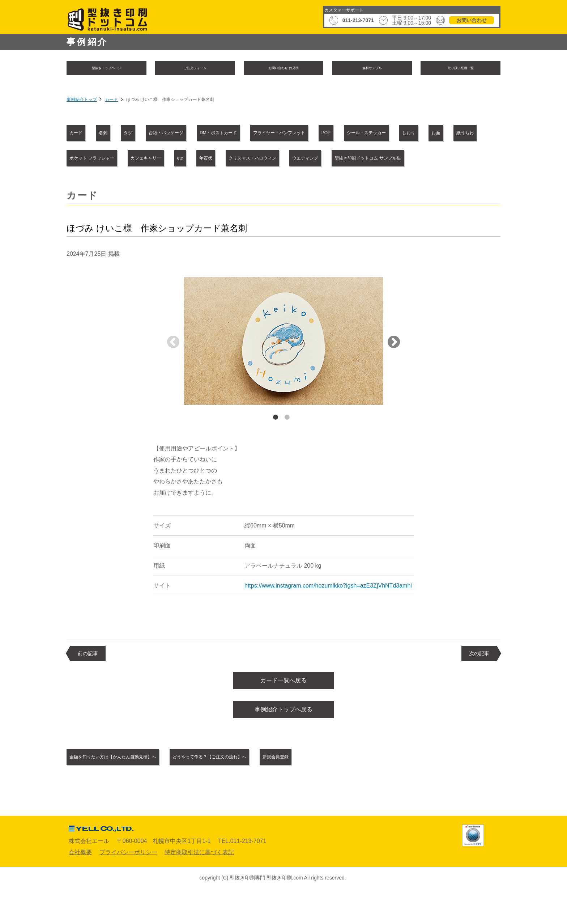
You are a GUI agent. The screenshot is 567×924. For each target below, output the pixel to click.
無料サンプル (372, 69)
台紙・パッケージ (222, 134)
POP (454, 134)
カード (111, 101)
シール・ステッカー (101, 159)
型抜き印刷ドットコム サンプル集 (319, 184)
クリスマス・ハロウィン (152, 184)
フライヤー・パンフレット (385, 134)
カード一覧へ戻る (283, 708)
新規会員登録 (362, 789)
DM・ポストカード (298, 134)
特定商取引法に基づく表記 (199, 884)
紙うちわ (251, 159)
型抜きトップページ (106, 69)
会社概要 (80, 884)
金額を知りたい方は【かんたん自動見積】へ (133, 789)
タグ (166, 134)
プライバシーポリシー (128, 884)
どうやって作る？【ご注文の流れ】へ (268, 789)
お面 (206, 159)
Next (394, 369)
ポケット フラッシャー (320, 159)
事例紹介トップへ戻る (283, 740)
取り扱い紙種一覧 (461, 69)
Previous (173, 369)
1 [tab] (276, 444)
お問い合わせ (472, 20)
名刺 (126, 134)
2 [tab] (287, 444)
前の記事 (88, 679)
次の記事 (479, 679)
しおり (164, 159)
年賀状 (84, 184)
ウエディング (229, 184)
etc (450, 159)
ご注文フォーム (195, 69)
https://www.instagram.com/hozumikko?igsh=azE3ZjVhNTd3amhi (328, 612)
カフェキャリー (398, 159)
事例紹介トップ (82, 101)
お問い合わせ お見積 (283, 69)
